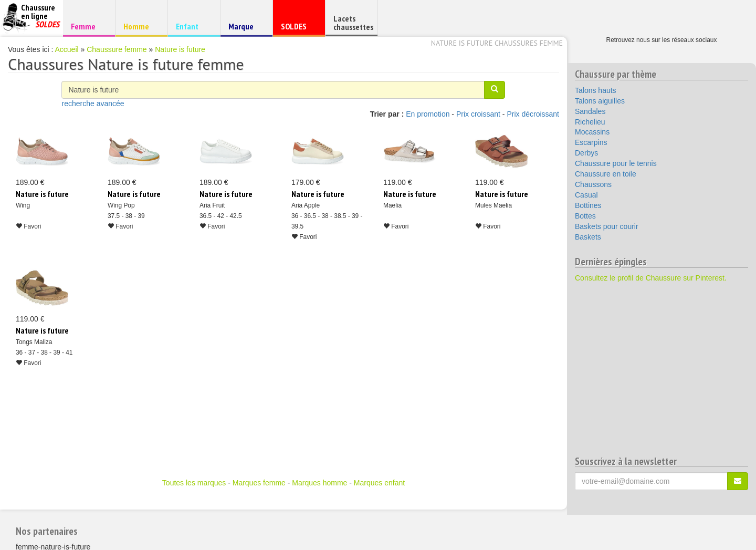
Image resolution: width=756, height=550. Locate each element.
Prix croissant (478, 114)
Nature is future (180, 49)
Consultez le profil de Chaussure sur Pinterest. (651, 278)
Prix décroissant (533, 114)
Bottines (588, 205)
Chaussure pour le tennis (616, 163)
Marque (245, 29)
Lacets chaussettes (353, 23)
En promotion (428, 114)
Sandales (590, 111)
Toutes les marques (194, 483)
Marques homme (319, 483)
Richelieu (590, 122)
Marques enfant (379, 483)
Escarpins (591, 142)
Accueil (67, 49)
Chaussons (593, 184)
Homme (140, 26)
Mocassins (592, 132)
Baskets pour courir (607, 226)
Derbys (586, 153)
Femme (87, 26)
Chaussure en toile (606, 174)
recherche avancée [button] (93, 103)
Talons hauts (596, 90)
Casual (586, 195)
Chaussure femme (117, 49)
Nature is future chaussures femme (497, 43)
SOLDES (297, 29)
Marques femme (259, 483)
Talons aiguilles (600, 101)
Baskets (588, 237)
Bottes (585, 216)
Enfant (192, 26)
